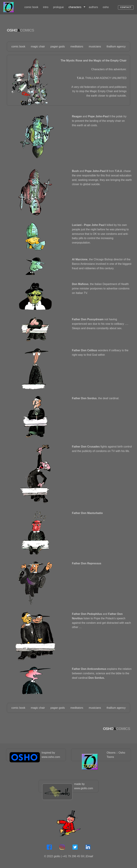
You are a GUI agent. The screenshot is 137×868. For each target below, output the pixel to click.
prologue (59, 7)
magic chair (38, 46)
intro (46, 7)
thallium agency (116, 46)
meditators (77, 46)
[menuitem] (32, 7)
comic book (32, 7)
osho (106, 7)
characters (75, 7)
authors (93, 7)
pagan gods (58, 46)
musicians (95, 46)
